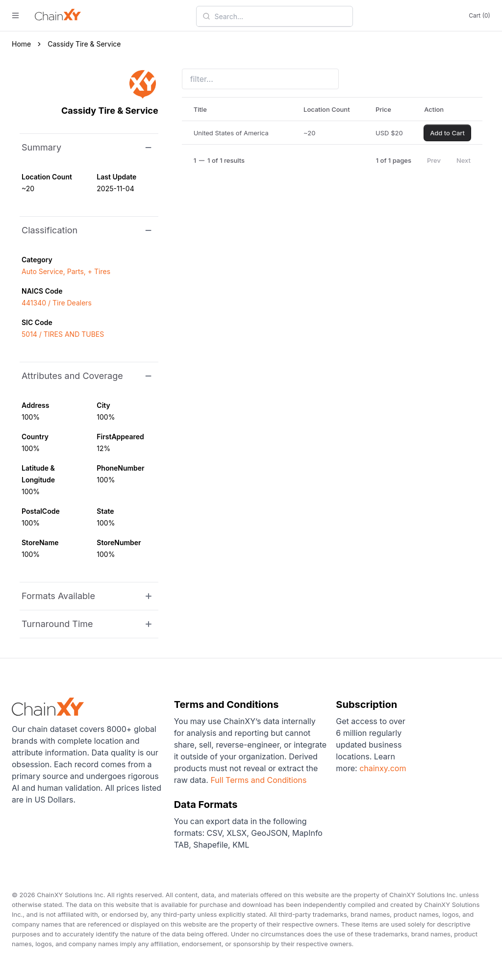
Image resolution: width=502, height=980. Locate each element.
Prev (434, 160)
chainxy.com (382, 768)
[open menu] (15, 15)
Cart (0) (479, 15)
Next (464, 160)
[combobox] (280, 16)
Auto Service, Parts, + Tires (66, 271)
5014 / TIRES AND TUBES (63, 334)
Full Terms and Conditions (258, 780)
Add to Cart (447, 133)
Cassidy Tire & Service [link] (84, 44)
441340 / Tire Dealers (57, 303)
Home (21, 44)
